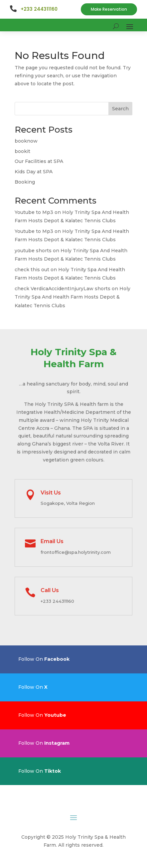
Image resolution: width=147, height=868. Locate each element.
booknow (26, 141)
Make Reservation (109, 9)
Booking (25, 182)
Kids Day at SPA (34, 172)
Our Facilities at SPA (39, 161)
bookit (22, 151)
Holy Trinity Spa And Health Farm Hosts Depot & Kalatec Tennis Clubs (73, 297)
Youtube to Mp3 (34, 212)
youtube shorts (33, 251)
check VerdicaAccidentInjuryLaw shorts (63, 289)
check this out (32, 270)
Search (120, 109)
